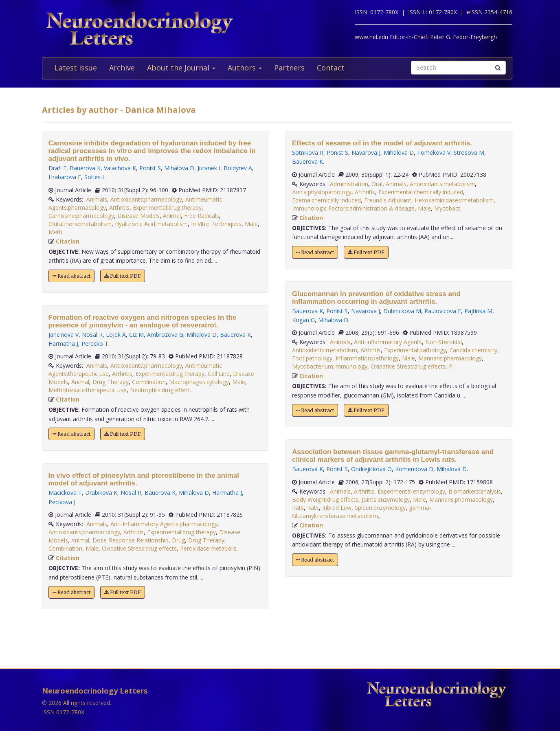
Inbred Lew (337, 508)
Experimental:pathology (415, 350)
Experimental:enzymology (411, 491)
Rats (298, 508)
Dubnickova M (402, 311)
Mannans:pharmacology (450, 358)
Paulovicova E (443, 311)
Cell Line (219, 374)
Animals (97, 199)
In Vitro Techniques (216, 224)
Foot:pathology (312, 358)
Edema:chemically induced (326, 200)
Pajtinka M (478, 311)
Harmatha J (63, 344)
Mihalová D (452, 469)
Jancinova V (64, 335)
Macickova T (65, 493)
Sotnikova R (308, 153)
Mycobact (447, 208)
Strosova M (469, 153)
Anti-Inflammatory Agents (388, 342)
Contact (331, 68)
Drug (178, 540)
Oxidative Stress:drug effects (139, 548)
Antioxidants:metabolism (442, 184)
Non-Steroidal (444, 342)
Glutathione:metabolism (80, 224)
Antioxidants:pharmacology (146, 199)
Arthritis (119, 207)
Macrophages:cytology (199, 382)
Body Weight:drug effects (325, 499)
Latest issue (76, 68)
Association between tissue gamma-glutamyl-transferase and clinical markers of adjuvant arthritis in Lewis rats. (393, 456)
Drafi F (57, 168)
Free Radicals (202, 216)
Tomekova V (434, 153)
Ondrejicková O (371, 469)
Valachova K (120, 168)
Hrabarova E (65, 177)
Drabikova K (101, 493)
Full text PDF (123, 276)
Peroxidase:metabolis (208, 548)
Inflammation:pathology (367, 358)
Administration (349, 184)
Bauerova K (85, 168)
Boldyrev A (238, 168)
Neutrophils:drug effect (160, 390)
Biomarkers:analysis (475, 491)
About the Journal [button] (181, 68)
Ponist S (150, 168)
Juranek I (209, 168)
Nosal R (92, 335)
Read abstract (71, 276)
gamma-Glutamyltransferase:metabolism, (362, 512)
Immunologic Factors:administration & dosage (353, 208)
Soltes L (95, 177)
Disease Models (138, 216)
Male (251, 224)
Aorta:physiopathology (322, 192)
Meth (55, 232)
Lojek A (116, 335)
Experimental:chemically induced (421, 192)
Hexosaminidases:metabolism (454, 200)
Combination (149, 382)
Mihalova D (179, 168)
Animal (172, 216)
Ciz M (136, 335)
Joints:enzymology (386, 499)
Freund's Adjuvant (388, 200)
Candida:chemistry (473, 350)
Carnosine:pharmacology (81, 216)
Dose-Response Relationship (131, 540)
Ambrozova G (165, 335)
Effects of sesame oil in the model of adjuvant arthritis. (382, 143)
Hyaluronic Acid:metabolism (151, 224)
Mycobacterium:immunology (330, 366)
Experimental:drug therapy (167, 207)
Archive (122, 68)
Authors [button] (245, 68)
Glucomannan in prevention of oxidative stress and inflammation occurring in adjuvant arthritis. (376, 298)
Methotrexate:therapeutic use (88, 390)
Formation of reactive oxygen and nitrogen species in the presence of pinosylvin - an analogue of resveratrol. (143, 321)
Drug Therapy (111, 382)
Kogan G (303, 320)
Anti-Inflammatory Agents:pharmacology (164, 524)
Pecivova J (62, 502)
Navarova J (366, 153)
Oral (377, 184)
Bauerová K (307, 469)
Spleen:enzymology (380, 508)
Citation (68, 241)
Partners (289, 68)
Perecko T (95, 344)
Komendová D (414, 469)
